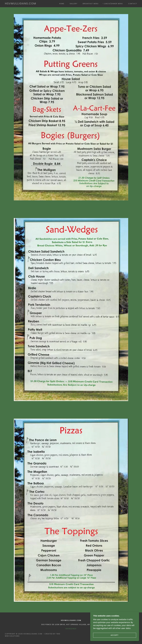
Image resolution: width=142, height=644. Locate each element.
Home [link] (62, 4)
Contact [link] (133, 4)
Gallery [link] (74, 4)
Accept (115, 635)
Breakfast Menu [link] (91, 4)
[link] (21, 4)
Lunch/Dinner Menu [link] (113, 4)
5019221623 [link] (71, 629)
